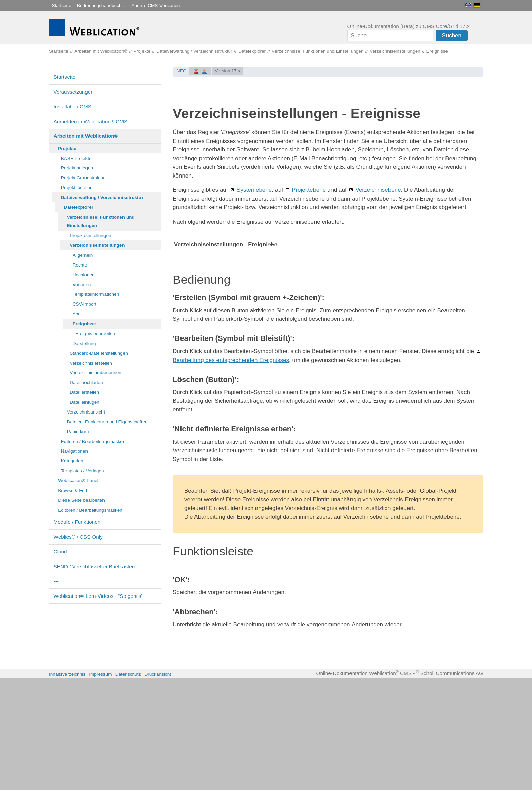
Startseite (62, 6)
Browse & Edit (72, 490)
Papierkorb (78, 432)
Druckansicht (158, 786)
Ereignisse (84, 324)
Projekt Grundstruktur (83, 178)
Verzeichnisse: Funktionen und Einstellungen (101, 222)
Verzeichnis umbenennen (96, 373)
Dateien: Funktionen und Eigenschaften (107, 422)
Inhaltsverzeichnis (67, 786)
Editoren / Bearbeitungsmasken (93, 442)
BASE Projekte (76, 158)
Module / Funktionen (77, 522)
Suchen (452, 35)
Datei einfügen (84, 402)
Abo (77, 314)
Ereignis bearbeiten (95, 334)
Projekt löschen (77, 188)
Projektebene (309, 190)
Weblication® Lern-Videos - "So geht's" (98, 596)
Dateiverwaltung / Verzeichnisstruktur (102, 197)
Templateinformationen (96, 294)
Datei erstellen (84, 392)
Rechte (80, 265)
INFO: (182, 71)
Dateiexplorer (79, 207)
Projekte (67, 149)
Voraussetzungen (74, 92)
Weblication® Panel (78, 481)
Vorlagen (82, 285)
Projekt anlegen (77, 168)
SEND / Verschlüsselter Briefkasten (94, 566)
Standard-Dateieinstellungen (99, 353)
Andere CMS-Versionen (156, 6)
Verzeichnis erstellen (91, 363)
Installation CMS (72, 106)
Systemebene (254, 190)
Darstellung (84, 343)
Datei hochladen (86, 382)
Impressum (100, 786)
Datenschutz (128, 786)
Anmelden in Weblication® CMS (91, 121)
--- (56, 581)
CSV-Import (84, 304)
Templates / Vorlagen (83, 471)
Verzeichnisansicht (86, 412)
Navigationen (74, 451)
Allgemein (83, 255)
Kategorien (72, 461)
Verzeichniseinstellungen (97, 245)
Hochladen (84, 275)
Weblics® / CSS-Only (78, 537)
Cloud (60, 552)
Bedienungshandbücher (101, 6)
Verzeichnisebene (378, 190)
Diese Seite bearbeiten (81, 500)
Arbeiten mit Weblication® (86, 136)
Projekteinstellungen (90, 235)
